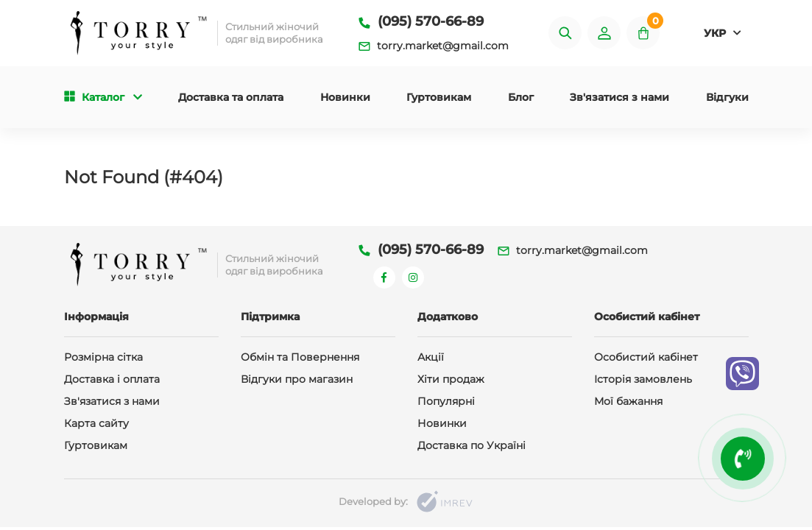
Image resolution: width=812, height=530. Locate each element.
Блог (521, 97)
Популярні (446, 401)
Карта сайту (96, 423)
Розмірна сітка (103, 357)
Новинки (345, 97)
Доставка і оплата (112, 379)
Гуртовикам (439, 97)
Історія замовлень (643, 379)
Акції (431, 357)
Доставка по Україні (472, 445)
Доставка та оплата (231, 97)
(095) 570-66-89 (421, 21)
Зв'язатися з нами (619, 97)
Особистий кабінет (646, 357)
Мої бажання (628, 401)
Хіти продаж (451, 379)
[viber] (742, 374)
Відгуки (727, 97)
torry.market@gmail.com (434, 46)
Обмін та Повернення (300, 357)
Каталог (103, 97)
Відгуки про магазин (297, 379)
